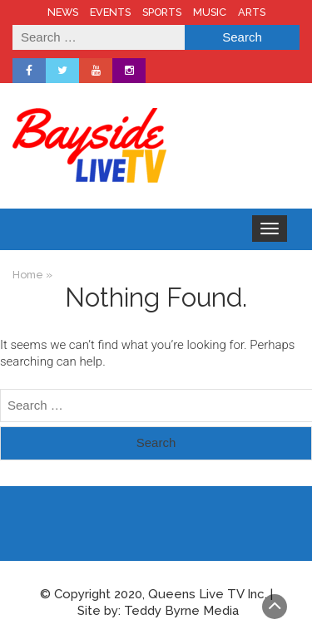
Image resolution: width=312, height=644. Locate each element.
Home (28, 275)
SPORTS (162, 12)
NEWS (63, 12)
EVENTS (110, 12)
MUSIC (210, 12)
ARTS (252, 12)
